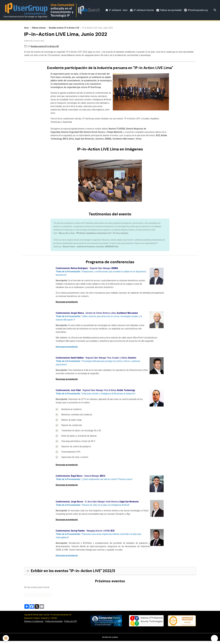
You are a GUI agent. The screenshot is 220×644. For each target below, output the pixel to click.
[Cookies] (6, 638)
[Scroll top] (214, 638)
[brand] (54, 10)
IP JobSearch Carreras (168, 8)
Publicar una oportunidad (195, 8)
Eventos (29, 598)
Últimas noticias (39, 28)
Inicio (26, 28)
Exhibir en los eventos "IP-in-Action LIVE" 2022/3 (70, 574)
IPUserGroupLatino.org (196, 13)
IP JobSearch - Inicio (142, 8)
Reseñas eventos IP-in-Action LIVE (64, 28)
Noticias (38, 598)
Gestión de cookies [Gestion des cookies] (110, 640)
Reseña (48, 598)
